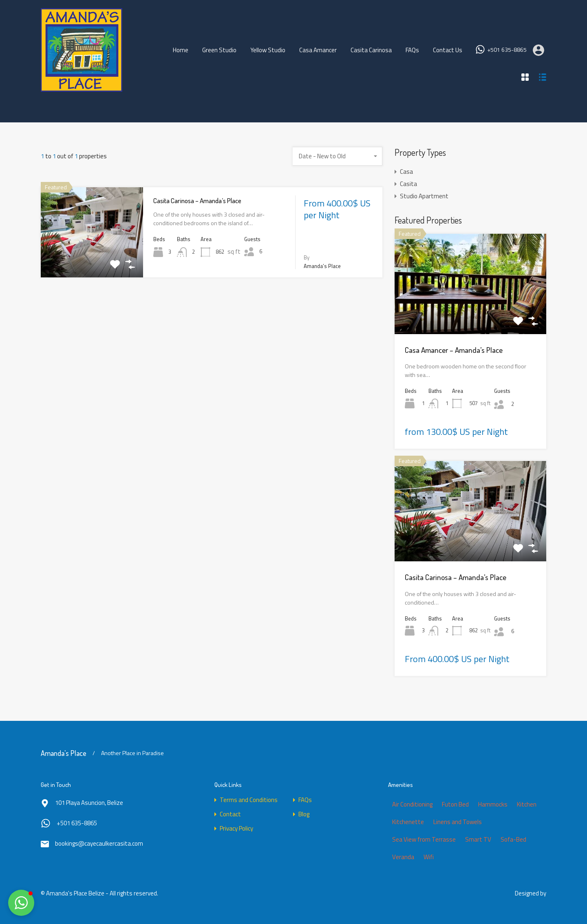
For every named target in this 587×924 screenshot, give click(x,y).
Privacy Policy (236, 828)
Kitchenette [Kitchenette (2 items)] (408, 822)
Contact (230, 814)
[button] (21, 903)
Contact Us (448, 50)
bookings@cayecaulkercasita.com (99, 843)
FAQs (412, 50)
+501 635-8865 (507, 50)
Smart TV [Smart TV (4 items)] (478, 839)
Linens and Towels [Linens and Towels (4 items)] (458, 822)
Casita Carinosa (371, 50)
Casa (406, 172)
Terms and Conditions (249, 800)
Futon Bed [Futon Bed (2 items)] (455, 804)
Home (181, 50)
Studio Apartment (424, 196)
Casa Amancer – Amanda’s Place (454, 350)
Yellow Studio (268, 50)
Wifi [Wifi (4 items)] (429, 857)
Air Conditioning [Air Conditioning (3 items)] (412, 804)
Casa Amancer (318, 50)
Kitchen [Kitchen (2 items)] (527, 804)
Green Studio (219, 50)
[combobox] (338, 156)
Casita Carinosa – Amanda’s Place (197, 201)
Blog (304, 814)
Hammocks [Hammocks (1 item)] (493, 804)
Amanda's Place (64, 753)
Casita (408, 184)
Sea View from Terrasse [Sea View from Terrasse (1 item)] (424, 839)
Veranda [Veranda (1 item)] (403, 857)
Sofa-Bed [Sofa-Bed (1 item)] (513, 839)
